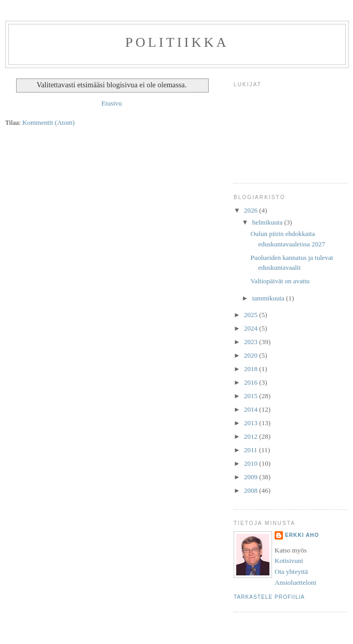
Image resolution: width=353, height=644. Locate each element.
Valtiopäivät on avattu (280, 281)
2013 (252, 423)
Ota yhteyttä (291, 571)
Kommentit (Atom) (49, 122)
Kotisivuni (289, 561)
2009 (252, 477)
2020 (252, 355)
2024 (252, 328)
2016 (252, 382)
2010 (252, 463)
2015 (252, 396)
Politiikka (177, 42)
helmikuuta (268, 222)
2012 (252, 436)
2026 (252, 210)
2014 (252, 409)
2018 (252, 369)
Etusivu (112, 103)
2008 (252, 490)
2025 (252, 315)
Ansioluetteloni (295, 582)
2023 (252, 342)
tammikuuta (269, 298)
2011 (252, 450)
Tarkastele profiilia (269, 597)
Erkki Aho (302, 535)
